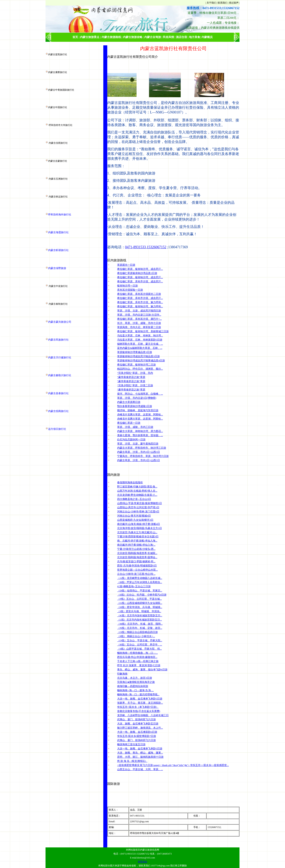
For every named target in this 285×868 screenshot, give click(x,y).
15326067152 (156, 247)
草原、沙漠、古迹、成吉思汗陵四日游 (139, 311)
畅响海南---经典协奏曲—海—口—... (137, 653)
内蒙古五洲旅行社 (58, 179)
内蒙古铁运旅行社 (58, 197)
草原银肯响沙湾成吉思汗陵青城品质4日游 (141, 360)
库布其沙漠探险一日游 (130, 290)
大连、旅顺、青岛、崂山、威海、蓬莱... (140, 753)
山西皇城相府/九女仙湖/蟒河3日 (135, 520)
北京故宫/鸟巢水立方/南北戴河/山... (137, 532)
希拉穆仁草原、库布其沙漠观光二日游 (139, 294)
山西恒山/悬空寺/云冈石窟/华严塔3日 (138, 507)
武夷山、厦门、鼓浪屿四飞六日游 (136, 740)
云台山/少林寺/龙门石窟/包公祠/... (136, 574)
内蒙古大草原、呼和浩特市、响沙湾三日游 (142, 448)
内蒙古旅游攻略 (133, 37)
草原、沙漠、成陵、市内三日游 (135, 427)
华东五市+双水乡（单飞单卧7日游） (138, 707)
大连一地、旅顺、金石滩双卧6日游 (137, 732)
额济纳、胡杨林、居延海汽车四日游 (138, 410)
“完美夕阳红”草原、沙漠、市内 (135, 373)
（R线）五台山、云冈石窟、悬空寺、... (140, 645)
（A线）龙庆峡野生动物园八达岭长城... (140, 578)
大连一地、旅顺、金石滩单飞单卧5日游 (140, 699)
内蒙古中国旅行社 (58, 107)
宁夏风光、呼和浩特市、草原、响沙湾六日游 (143, 456)
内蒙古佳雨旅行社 (58, 143)
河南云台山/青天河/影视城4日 (134, 516)
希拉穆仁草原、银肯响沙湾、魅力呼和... (140, 306)
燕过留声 (234, 3)
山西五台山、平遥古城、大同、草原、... (140, 769)
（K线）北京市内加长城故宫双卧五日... (140, 615)
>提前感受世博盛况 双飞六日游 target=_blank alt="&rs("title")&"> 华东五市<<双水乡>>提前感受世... (173, 765)
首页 (75, 37)
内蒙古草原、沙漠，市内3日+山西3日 (138, 452)
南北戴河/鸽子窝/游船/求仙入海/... (136, 545)
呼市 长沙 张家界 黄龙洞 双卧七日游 (139, 665)
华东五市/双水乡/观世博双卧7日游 (137, 736)
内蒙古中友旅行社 (58, 286)
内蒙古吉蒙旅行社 (58, 161)
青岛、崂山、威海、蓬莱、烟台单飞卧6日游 (142, 670)
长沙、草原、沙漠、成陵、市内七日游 (139, 323)
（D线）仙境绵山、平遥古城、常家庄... (140, 591)
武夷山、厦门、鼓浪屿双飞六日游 (136, 719)
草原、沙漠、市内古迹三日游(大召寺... (139, 315)
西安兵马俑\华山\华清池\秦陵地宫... (137, 657)
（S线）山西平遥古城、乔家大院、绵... (139, 649)
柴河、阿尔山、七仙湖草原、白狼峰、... (140, 394)
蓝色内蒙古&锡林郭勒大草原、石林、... (140, 348)
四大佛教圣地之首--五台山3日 (134, 499)
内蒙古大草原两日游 (129, 402)
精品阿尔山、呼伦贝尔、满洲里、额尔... (140, 369)
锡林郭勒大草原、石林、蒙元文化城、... (140, 344)
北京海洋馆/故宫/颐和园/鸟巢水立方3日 (139, 528)
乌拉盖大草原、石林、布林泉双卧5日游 (140, 340)
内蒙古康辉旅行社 (58, 72)
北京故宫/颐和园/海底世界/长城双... (137, 553)
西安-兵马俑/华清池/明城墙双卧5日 (137, 566)
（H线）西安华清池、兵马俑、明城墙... (140, 607)
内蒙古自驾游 (153, 37)
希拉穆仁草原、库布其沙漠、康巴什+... (139, 319)
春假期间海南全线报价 (130, 482)
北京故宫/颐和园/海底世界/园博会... (137, 557)
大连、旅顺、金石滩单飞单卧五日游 (138, 724)
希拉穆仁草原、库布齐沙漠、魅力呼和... (140, 302)
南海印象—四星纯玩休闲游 (133, 686)
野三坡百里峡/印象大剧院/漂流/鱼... (137, 487)
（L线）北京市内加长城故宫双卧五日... (140, 620)
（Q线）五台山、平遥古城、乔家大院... (140, 640)
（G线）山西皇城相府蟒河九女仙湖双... (140, 603)
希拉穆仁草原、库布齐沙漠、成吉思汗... (140, 281)
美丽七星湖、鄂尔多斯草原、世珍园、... (140, 435)
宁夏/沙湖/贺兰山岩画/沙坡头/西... (136, 549)
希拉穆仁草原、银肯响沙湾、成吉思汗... (140, 269)
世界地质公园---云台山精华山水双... (137, 570)
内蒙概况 (207, 37)
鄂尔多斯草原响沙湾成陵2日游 (135, 406)
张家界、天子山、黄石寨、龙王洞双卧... (140, 703)
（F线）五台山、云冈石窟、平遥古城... (139, 599)
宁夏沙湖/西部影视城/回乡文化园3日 (138, 536)
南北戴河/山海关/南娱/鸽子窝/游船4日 (139, 524)
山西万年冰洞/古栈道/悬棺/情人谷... (137, 491)
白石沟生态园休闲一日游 (131, 439)
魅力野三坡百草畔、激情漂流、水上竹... (140, 728)
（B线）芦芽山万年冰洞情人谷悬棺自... (140, 582)
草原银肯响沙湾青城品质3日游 (135, 352)
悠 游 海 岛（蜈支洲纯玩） (132, 761)
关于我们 (211, 3)
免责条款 (142, 862)
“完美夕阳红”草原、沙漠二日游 (135, 385)
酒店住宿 (181, 37)
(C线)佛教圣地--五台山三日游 (134, 586)
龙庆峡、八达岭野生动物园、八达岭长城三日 (143, 715)
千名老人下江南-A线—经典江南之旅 (138, 661)
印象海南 (122, 674)
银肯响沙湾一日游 (127, 286)
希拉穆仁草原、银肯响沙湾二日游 (136, 365)
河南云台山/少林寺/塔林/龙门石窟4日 (138, 512)
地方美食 (195, 37)
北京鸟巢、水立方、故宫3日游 (135, 678)
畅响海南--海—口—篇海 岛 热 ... (135, 690)
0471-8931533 (135, 247)
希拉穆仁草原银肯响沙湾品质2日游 (137, 273)
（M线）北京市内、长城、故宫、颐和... (140, 624)
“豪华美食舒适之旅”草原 (131, 377)
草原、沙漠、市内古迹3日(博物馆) (137, 398)
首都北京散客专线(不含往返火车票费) (139, 711)
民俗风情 (168, 37)
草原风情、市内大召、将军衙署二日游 (139, 327)
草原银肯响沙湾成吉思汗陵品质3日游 (138, 356)
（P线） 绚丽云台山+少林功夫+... (136, 636)
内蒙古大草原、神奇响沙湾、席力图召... (140, 431)
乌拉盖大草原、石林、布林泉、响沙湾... (140, 335)
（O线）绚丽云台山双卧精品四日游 (137, 632)
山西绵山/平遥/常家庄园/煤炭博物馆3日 (139, 503)
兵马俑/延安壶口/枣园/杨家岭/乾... (136, 561)
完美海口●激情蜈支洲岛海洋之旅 (136, 682)
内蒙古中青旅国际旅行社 (61, 90)
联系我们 (222, 3)
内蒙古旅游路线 (111, 37)
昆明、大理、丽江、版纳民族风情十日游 (140, 757)
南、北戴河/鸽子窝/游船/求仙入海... (137, 541)
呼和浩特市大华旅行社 (61, 125)
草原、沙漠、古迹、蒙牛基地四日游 (138, 444)
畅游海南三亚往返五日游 (131, 744)
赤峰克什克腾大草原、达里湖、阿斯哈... (140, 414)
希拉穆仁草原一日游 (129, 423)
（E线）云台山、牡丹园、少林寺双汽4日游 (142, 595)
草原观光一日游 (126, 265)
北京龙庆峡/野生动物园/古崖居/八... (137, 495)
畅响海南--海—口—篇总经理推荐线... (138, 694)
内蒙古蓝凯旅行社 (58, 54)
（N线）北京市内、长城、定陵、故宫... (140, 628)
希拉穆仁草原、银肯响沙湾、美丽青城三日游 (143, 331)
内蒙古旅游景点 (90, 37)
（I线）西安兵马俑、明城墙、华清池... (139, 611)
